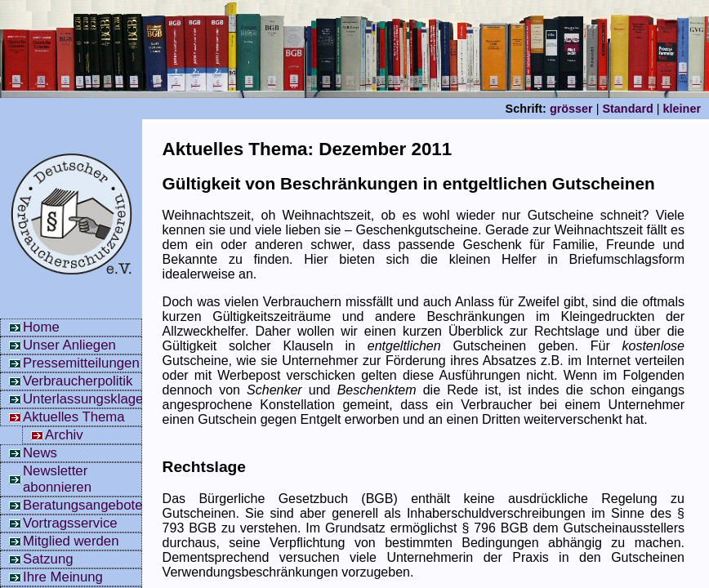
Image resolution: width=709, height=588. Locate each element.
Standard (627, 109)
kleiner (682, 109)
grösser (571, 109)
